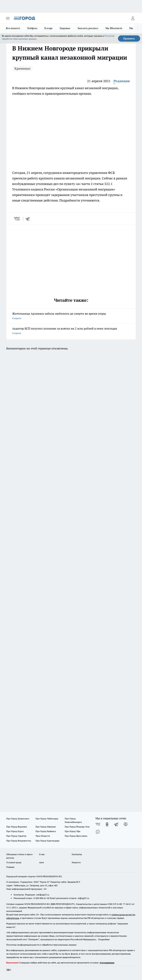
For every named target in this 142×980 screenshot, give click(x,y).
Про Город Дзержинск (18, 819)
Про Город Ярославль (76, 836)
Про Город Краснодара (47, 841)
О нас (42, 854)
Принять (129, 38)
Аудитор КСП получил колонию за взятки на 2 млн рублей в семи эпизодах (71, 331)
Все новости (13, 28)
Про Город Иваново (46, 827)
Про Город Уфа (72, 831)
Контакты (77, 854)
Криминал (22, 68)
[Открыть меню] (8, 18)
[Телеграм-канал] (116, 824)
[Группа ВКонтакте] (98, 824)
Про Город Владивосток (19, 841)
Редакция (122, 81)
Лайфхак (32, 28)
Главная (10, 867)
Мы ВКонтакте (114, 28)
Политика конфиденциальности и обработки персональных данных (41, 945)
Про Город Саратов (16, 836)
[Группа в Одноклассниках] (107, 824)
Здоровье (65, 28)
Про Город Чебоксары (47, 819)
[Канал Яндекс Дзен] (126, 824)
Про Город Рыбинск (46, 831)
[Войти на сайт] (133, 18)
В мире (49, 28)
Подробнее (104, 939)
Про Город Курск (15, 831)
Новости (76, 862)
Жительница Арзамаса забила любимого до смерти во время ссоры (71, 316)
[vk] (17, 219)
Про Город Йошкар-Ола (77, 827)
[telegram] (29, 219)
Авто (42, 862)
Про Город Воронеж (17, 827)
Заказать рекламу (88, 28)
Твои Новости (43, 836)
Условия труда (14, 862)
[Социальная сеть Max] (98, 832)
